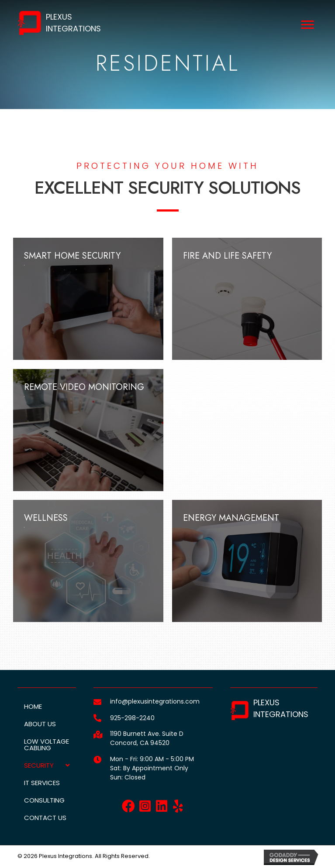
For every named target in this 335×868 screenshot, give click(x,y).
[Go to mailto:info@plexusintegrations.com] (97, 702)
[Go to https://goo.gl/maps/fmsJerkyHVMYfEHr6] (97, 734)
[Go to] (97, 760)
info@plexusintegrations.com (155, 701)
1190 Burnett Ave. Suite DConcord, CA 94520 (147, 738)
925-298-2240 (132, 718)
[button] (128, 806)
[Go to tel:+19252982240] (97, 718)
